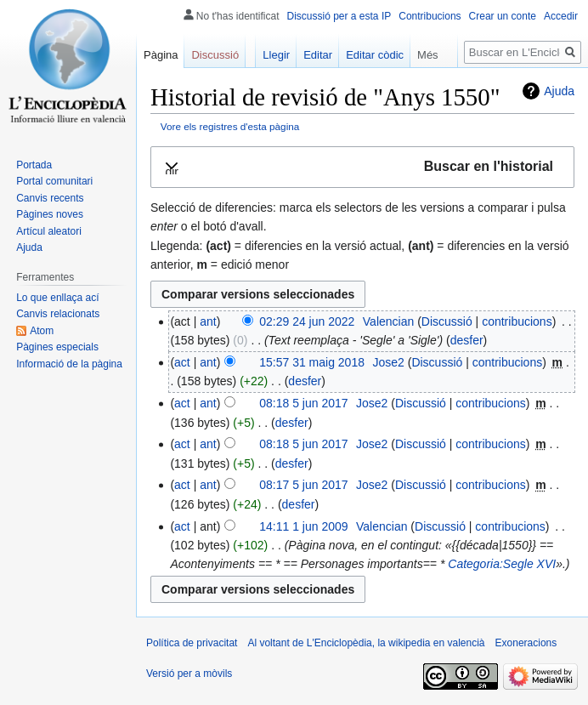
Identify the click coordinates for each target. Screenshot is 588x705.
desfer (467, 340)
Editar (318, 55)
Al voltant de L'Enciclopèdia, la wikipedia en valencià (366, 643)
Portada (34, 165)
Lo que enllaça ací (57, 298)
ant (208, 321)
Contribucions (430, 16)
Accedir (561, 16)
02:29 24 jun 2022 (307, 321)
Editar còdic (375, 55)
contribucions (517, 321)
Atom (42, 331)
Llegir (276, 55)
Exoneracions (526, 643)
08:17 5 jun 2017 (303, 485)
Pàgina (161, 55)
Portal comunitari (54, 181)
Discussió (447, 321)
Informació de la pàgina (69, 364)
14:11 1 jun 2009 (303, 526)
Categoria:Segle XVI (502, 564)
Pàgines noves (50, 214)
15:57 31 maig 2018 (312, 362)
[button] (362, 167)
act (182, 362)
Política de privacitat (192, 643)
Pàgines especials (57, 347)
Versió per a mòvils (189, 674)
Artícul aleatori (49, 231)
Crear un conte (503, 16)
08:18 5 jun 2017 (303, 403)
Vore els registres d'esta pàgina (230, 126)
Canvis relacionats (58, 314)
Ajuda (559, 91)
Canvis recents (50, 198)
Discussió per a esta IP (339, 16)
